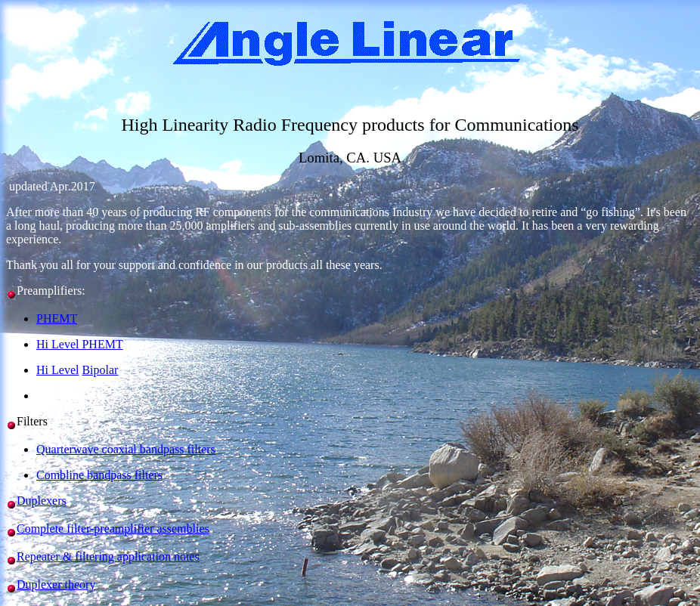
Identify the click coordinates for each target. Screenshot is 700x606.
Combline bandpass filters (99, 475)
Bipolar (100, 370)
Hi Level (57, 370)
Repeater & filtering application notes (108, 557)
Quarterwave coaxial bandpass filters (126, 449)
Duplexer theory (56, 584)
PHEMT (57, 318)
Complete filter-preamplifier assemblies (113, 529)
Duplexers (42, 501)
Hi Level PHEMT (80, 344)
